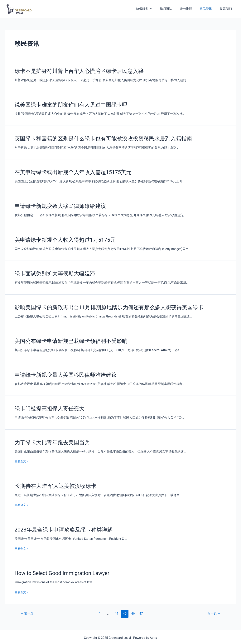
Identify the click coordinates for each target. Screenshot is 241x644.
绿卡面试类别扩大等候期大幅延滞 (52, 271)
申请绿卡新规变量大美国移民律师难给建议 (62, 371)
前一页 (27, 607)
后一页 (214, 607)
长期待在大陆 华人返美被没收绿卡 (53, 481)
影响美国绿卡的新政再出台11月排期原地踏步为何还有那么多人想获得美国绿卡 (102, 304)
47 (141, 607)
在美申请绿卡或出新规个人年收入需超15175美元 (69, 171)
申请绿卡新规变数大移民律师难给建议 (57, 204)
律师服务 (151, 9)
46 (133, 607)
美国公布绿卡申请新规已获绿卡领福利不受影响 (67, 337)
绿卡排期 (190, 9)
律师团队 (171, 9)
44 (116, 607)
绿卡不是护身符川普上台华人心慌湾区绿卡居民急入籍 (75, 71)
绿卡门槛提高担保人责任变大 (47, 404)
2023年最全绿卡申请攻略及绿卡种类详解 (60, 524)
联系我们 (227, 9)
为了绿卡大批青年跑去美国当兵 (50, 437)
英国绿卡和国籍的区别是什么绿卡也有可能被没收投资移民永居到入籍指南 (97, 137)
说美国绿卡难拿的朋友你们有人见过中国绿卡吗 (67, 104)
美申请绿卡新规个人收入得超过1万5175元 (62, 237)
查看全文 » (22, 456)
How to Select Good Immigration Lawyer (59, 567)
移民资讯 (208, 9)
